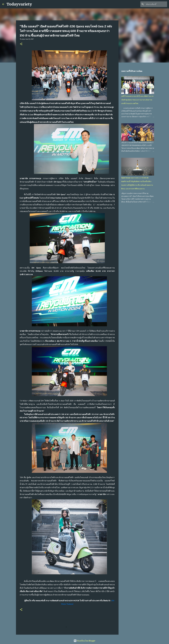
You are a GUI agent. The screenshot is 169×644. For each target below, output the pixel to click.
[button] (21, 44)
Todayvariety (19, 4)
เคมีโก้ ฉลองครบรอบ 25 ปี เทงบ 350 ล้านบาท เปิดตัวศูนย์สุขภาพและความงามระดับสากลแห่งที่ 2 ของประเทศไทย (137, 100)
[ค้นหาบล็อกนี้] (155, 4)
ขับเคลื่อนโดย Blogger (84, 641)
